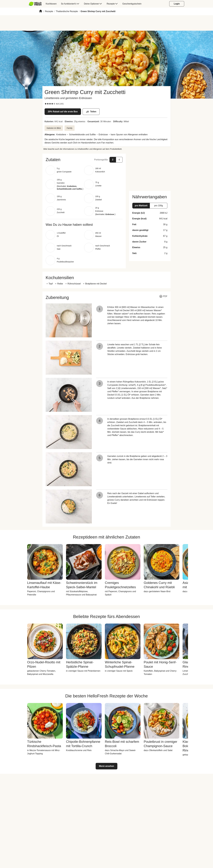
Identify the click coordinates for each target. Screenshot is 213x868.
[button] (84, 160)
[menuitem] (36, 4)
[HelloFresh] (35, 4)
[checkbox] (46, 104)
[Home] (41, 11)
